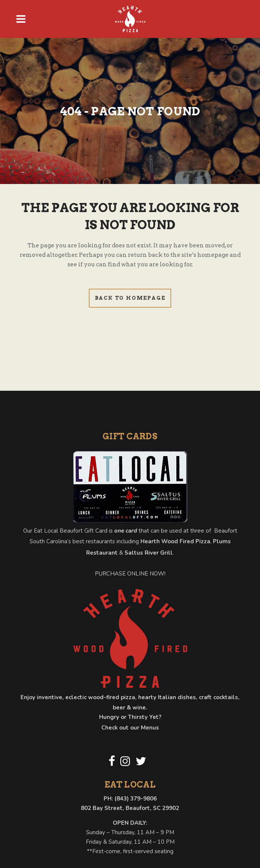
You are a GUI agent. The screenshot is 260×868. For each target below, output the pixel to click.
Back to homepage (130, 298)
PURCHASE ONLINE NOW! (130, 574)
